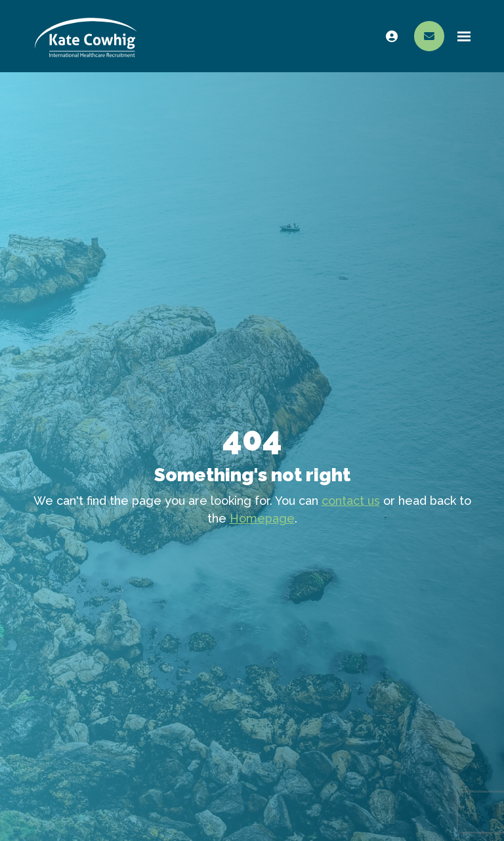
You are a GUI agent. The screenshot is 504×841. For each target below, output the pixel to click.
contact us (351, 501)
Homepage (262, 518)
